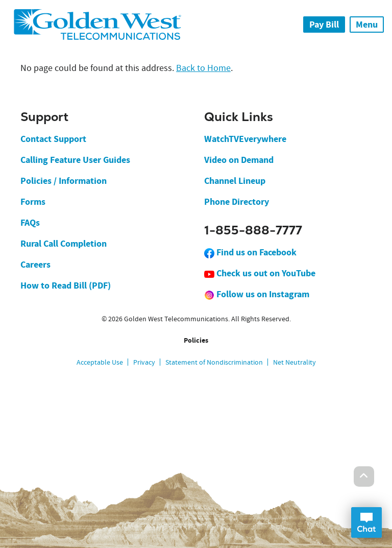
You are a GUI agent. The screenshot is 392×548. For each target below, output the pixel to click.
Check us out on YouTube (260, 273)
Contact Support (53, 139)
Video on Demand (239, 160)
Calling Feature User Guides (75, 160)
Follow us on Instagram (257, 294)
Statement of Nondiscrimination (214, 362)
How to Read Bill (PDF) (66, 285)
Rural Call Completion (64, 244)
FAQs (30, 223)
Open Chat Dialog (366, 522)
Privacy (144, 362)
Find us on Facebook (250, 252)
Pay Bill (324, 25)
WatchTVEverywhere (245, 139)
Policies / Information (64, 181)
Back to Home (203, 68)
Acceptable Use (100, 362)
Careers (35, 265)
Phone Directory (237, 202)
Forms (33, 202)
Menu (367, 25)
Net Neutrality (295, 362)
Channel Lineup (235, 181)
